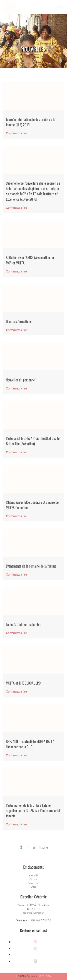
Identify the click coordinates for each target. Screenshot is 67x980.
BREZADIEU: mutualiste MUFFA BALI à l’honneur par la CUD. (30, 744)
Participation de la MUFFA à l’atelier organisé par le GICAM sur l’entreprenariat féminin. (33, 810)
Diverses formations (19, 321)
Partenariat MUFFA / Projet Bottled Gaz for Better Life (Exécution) (33, 441)
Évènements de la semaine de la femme (31, 566)
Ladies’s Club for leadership (23, 624)
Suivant (44, 848)
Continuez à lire (16, 133)
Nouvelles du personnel (21, 380)
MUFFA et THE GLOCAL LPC (23, 683)
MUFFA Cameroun (28, 976)
